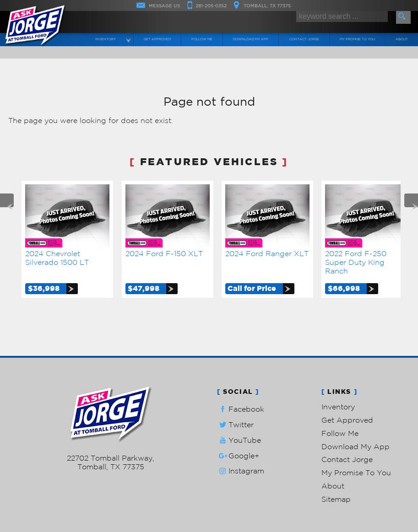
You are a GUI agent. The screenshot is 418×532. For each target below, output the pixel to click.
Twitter (235, 425)
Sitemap (336, 499)
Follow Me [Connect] (202, 39)
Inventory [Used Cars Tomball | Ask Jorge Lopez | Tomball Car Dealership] (106, 39)
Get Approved (347, 420)
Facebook (241, 409)
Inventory (338, 407)
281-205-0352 (111, 449)
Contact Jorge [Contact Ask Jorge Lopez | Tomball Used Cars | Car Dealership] (304, 39)
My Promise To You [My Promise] (357, 39)
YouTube (239, 440)
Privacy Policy (184, 481)
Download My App (251, 39)
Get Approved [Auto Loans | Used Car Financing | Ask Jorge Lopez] (157, 39)
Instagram (241, 471)
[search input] (342, 16)
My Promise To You (356, 473)
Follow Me (340, 433)
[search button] (403, 17)
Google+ (238, 456)
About (333, 486)
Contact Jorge (347, 459)
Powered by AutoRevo (138, 481)
